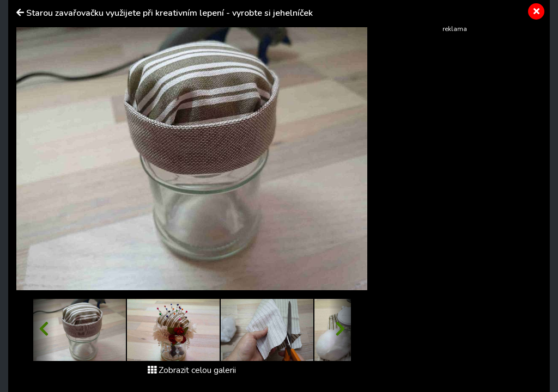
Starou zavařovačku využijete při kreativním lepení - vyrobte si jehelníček (169, 13)
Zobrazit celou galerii (192, 370)
